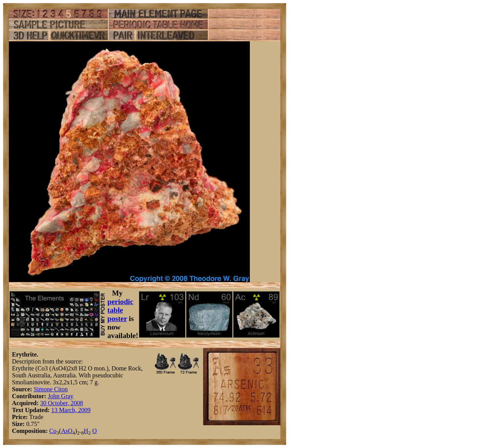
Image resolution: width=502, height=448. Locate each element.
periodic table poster (120, 310)
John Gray (61, 396)
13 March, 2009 (71, 410)
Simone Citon (51, 389)
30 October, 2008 (62, 403)
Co (53, 431)
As (64, 431)
